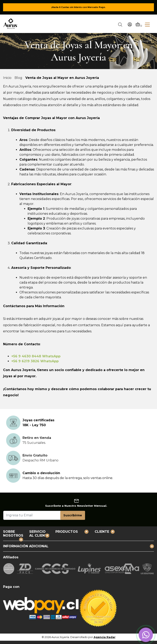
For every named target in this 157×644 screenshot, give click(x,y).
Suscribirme (73, 515)
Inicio (7, 78)
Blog (18, 78)
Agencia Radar (105, 637)
